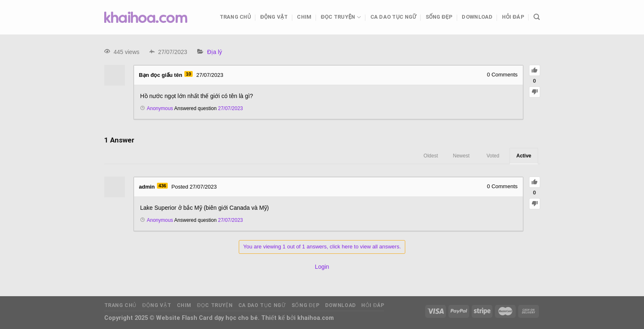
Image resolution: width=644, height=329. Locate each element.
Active (524, 156)
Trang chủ (235, 17)
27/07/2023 (230, 108)
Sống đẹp (439, 17)
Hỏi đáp (513, 17)
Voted (493, 156)
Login (322, 267)
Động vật (274, 17)
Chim (304, 17)
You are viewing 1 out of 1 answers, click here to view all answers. (322, 247)
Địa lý (215, 52)
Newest (461, 156)
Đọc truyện (341, 17)
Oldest (431, 156)
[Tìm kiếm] (537, 17)
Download (477, 17)
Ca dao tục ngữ (393, 17)
